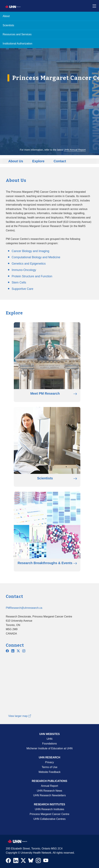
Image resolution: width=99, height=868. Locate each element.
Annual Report (49, 786)
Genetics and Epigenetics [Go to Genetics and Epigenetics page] (29, 264)
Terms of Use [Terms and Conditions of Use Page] (49, 767)
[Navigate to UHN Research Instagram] (38, 861)
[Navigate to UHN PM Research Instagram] (24, 651)
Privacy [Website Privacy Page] (49, 762)
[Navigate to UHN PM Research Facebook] (7, 651)
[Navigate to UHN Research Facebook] (8, 861)
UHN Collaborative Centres (49, 819)
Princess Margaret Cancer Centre (49, 814)
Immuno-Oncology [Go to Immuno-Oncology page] (24, 270)
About (6, 16)
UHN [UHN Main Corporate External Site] (49, 739)
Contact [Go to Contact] (60, 161)
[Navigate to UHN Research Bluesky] (31, 861)
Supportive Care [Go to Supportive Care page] (22, 289)
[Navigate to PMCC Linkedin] (13, 651)
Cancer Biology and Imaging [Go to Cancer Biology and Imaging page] (30, 251)
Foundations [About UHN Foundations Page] (49, 744)
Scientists (8, 25)
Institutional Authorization (17, 44)
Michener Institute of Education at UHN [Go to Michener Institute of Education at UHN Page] (49, 748)
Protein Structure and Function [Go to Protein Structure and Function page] (32, 276)
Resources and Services (17, 34)
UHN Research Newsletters (50, 795)
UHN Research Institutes (49, 809)
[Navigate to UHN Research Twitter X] (23, 861)
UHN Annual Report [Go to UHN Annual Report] (75, 150)
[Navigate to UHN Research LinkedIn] (16, 861)
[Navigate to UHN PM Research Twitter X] (18, 651)
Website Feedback (49, 772)
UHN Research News (49, 791)
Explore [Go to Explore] (38, 161)
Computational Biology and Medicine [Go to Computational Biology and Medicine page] (36, 257)
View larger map (20, 716)
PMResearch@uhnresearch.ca (24, 608)
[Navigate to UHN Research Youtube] (46, 861)
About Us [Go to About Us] (16, 161)
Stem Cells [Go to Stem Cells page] (19, 282)
